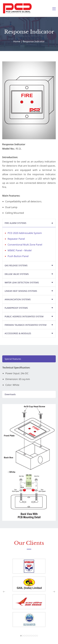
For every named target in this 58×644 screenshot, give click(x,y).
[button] (29, 223)
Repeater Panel (16, 239)
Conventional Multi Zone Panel (25, 245)
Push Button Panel (18, 256)
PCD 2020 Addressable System (25, 233)
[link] (29, 406)
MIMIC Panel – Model (20, 250)
